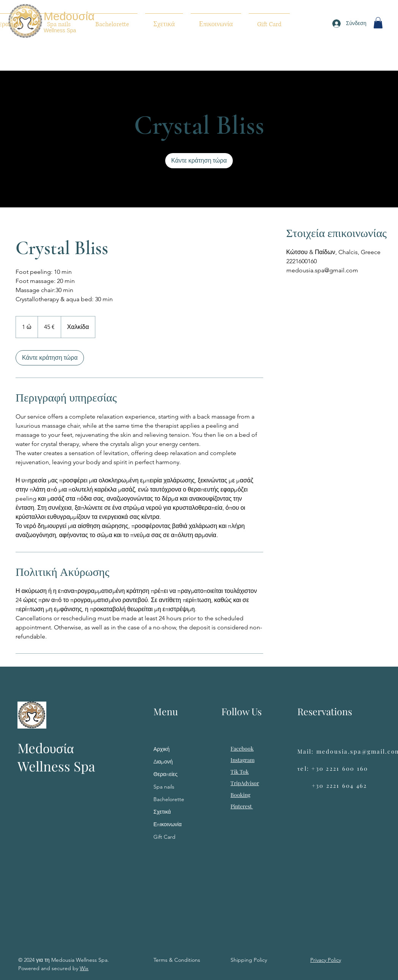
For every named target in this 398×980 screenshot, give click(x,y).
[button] (378, 23)
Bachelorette (169, 799)
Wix (84, 968)
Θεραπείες (166, 774)
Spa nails (164, 787)
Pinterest (242, 806)
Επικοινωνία (167, 824)
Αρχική (162, 749)
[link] (199, 161)
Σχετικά (162, 812)
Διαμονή (163, 762)
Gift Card (164, 837)
